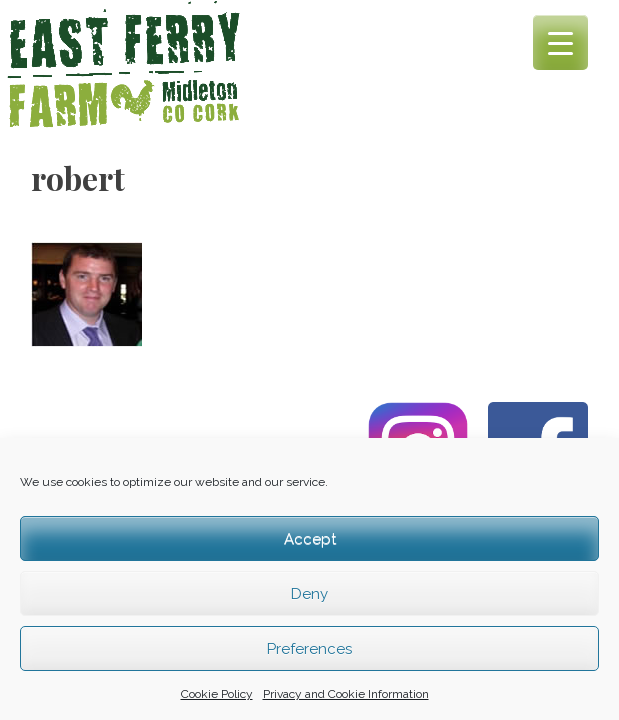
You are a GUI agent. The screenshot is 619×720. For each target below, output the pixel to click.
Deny (309, 594)
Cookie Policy (217, 694)
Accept (310, 539)
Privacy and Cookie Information (346, 694)
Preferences (309, 649)
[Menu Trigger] (560, 42)
